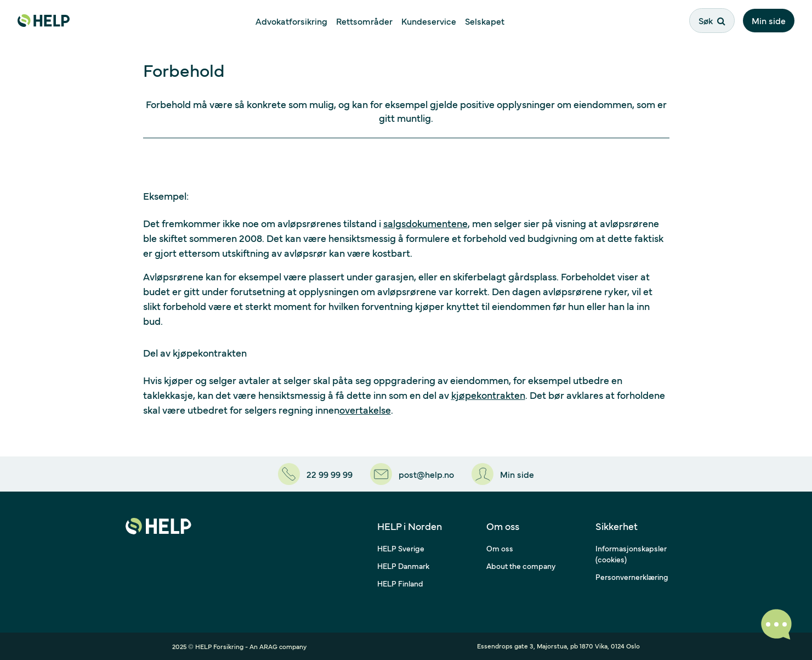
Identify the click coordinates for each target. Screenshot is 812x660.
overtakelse (365, 410)
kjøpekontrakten (488, 395)
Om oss (500, 548)
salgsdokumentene (425, 223)
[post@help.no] (412, 474)
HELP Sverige (401, 548)
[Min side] (503, 474)
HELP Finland (400, 583)
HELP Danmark (403, 566)
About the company (521, 566)
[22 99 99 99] (315, 474)
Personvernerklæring (632, 577)
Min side (769, 20)
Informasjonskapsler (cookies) (631, 554)
